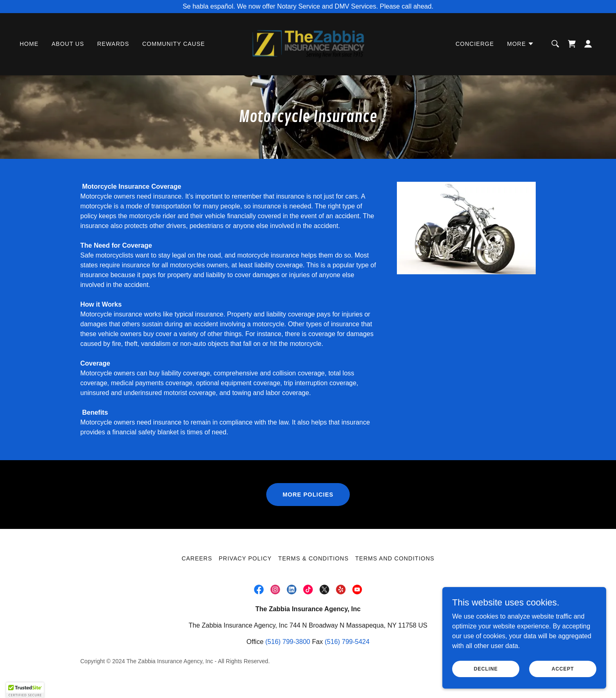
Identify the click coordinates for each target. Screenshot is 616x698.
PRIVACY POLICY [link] (245, 558)
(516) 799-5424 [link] (347, 642)
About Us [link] (68, 44)
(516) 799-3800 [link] (288, 642)
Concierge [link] (475, 44)
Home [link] (29, 44)
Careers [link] (197, 558)
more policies (308, 495)
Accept (563, 669)
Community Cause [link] (173, 44)
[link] (308, 44)
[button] (521, 44)
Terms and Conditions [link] (395, 558)
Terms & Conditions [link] (313, 558)
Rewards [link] (113, 44)
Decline (486, 669)
